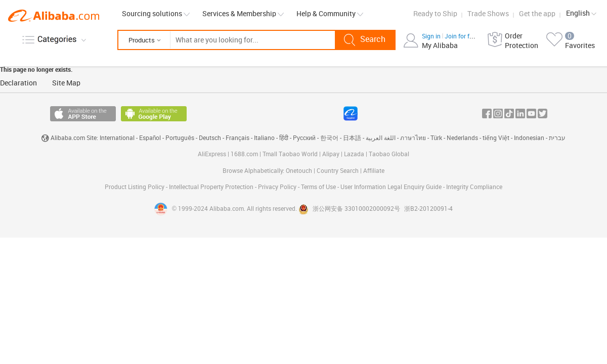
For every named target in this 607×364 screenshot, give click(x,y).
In (520, 113)
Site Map (66, 83)
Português (180, 138)
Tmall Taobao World (290, 154)
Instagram (498, 113)
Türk (437, 138)
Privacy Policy (278, 187)
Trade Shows (488, 14)
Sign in (432, 37)
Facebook (487, 113)
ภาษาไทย (413, 138)
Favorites (580, 46)
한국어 (329, 138)
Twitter (543, 113)
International (117, 138)
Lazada (354, 154)
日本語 (352, 138)
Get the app (537, 14)
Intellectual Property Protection (212, 187)
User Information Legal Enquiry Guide (391, 187)
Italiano (264, 138)
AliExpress (212, 154)
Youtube (531, 113)
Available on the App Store (83, 114)
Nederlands (462, 138)
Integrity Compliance (474, 187)
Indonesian (529, 138)
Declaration (18, 83)
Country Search (338, 171)
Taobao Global (389, 154)
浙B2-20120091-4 (428, 209)
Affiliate (374, 171)
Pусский (304, 138)
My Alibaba (440, 46)
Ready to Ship (435, 14)
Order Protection (522, 41)
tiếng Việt (496, 138)
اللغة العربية (381, 138)
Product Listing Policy (135, 187)
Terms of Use (319, 187)
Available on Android (154, 114)
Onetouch (299, 171)
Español (150, 138)
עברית (557, 138)
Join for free (461, 37)
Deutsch (210, 138)
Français (237, 138)
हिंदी (284, 138)
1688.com (244, 154)
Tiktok (509, 113)
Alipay (331, 154)
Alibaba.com (54, 16)
